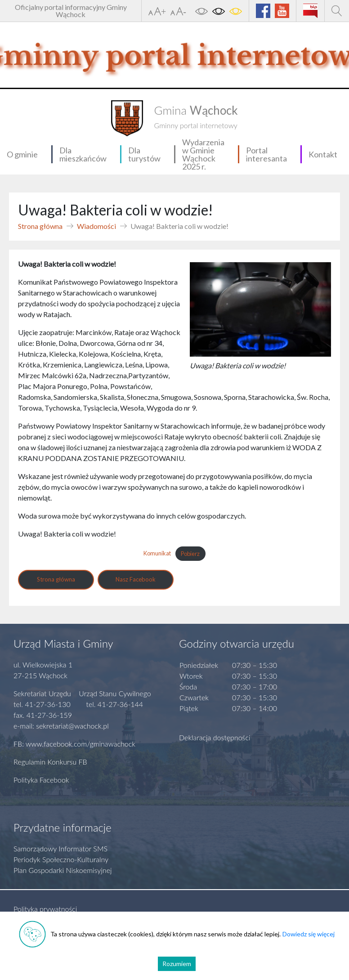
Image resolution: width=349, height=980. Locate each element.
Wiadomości (96, 226)
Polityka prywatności (45, 909)
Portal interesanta (266, 154)
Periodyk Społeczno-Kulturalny (61, 859)
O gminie (22, 154)
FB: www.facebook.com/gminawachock (74, 744)
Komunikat (157, 554)
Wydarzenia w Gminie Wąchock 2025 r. (203, 154)
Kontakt (323, 154)
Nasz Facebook (136, 579)
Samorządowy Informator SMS (60, 848)
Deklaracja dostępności (215, 737)
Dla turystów (144, 154)
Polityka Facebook (41, 780)
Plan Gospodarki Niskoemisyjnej (63, 870)
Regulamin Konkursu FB (50, 762)
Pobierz (190, 554)
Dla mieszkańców (83, 154)
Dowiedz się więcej (309, 934)
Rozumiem (177, 964)
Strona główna (40, 226)
